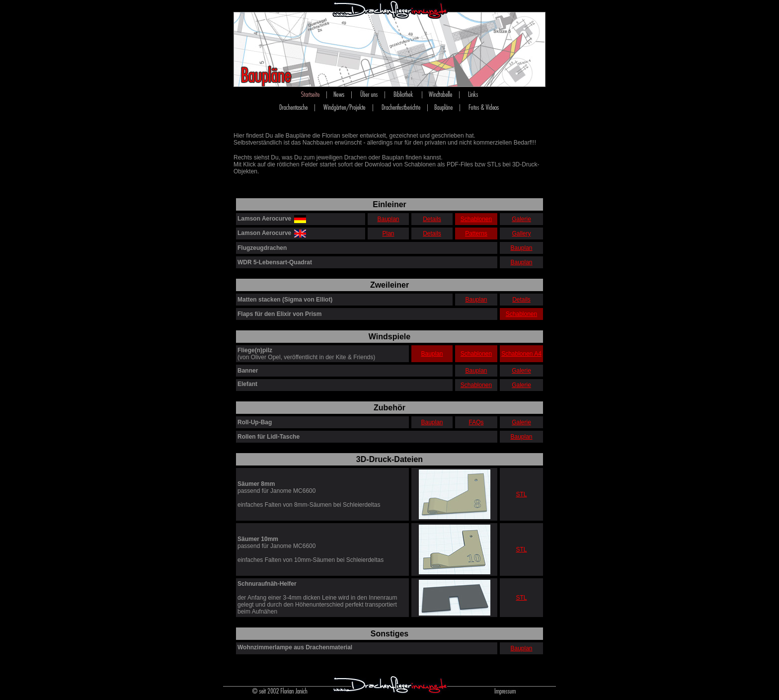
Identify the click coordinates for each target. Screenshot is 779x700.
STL (521, 494)
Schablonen (476, 219)
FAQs (476, 422)
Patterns (476, 233)
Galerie (521, 219)
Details (432, 219)
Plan (388, 233)
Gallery (521, 233)
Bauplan (388, 219)
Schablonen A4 (521, 354)
